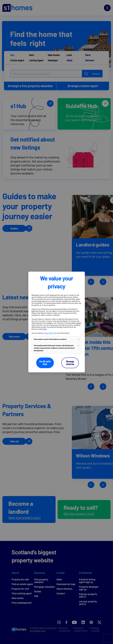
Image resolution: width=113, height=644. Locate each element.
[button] (57, 339)
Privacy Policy (49, 333)
